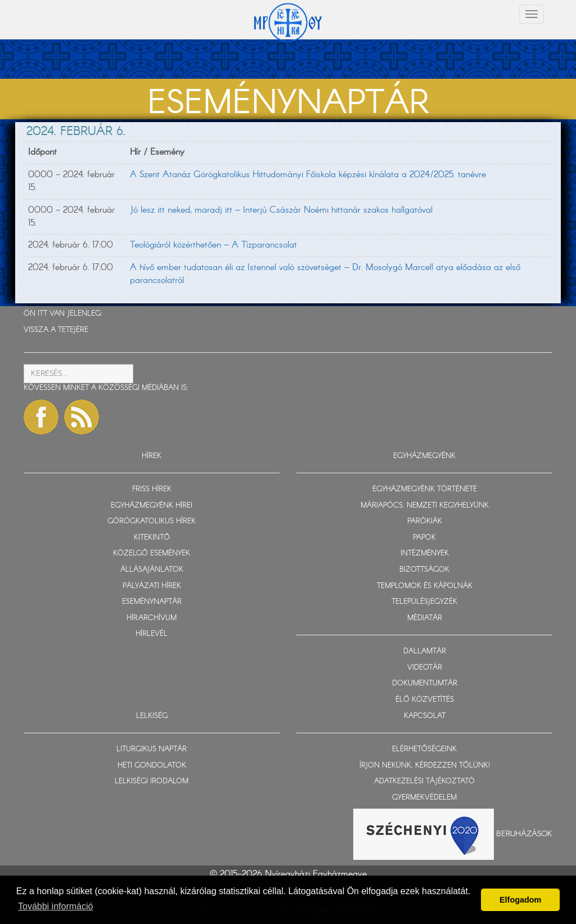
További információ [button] (55, 906)
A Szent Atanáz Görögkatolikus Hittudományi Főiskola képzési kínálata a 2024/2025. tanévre (308, 175)
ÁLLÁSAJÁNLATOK (152, 570)
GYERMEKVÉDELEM (424, 798)
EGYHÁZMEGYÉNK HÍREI (152, 506)
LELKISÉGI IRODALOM (152, 781)
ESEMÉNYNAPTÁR (152, 602)
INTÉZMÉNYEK (425, 553)
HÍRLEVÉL (152, 634)
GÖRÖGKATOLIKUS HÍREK (152, 521)
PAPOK (424, 538)
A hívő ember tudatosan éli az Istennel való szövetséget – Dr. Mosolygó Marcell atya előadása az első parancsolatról (325, 274)
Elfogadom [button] (520, 900)
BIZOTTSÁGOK (424, 570)
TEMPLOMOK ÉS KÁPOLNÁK (425, 586)
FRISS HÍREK (152, 489)
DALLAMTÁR (425, 651)
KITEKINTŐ (152, 538)
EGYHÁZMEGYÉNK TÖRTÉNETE (425, 489)
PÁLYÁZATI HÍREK (152, 586)
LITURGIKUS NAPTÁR (152, 749)
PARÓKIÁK (425, 521)
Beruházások (524, 834)
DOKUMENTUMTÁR (425, 683)
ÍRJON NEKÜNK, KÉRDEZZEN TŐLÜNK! (425, 766)
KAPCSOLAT (425, 716)
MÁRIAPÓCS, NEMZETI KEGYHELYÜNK (425, 506)
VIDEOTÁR (425, 668)
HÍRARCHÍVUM (152, 618)
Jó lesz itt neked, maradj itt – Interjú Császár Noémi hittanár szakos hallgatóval (281, 210)
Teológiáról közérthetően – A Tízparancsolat (213, 245)
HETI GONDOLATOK (152, 766)
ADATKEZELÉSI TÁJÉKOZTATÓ (424, 781)
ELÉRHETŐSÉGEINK (424, 749)
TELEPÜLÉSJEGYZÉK (424, 602)
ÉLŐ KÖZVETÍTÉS (425, 700)
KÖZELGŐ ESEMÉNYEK (152, 553)
